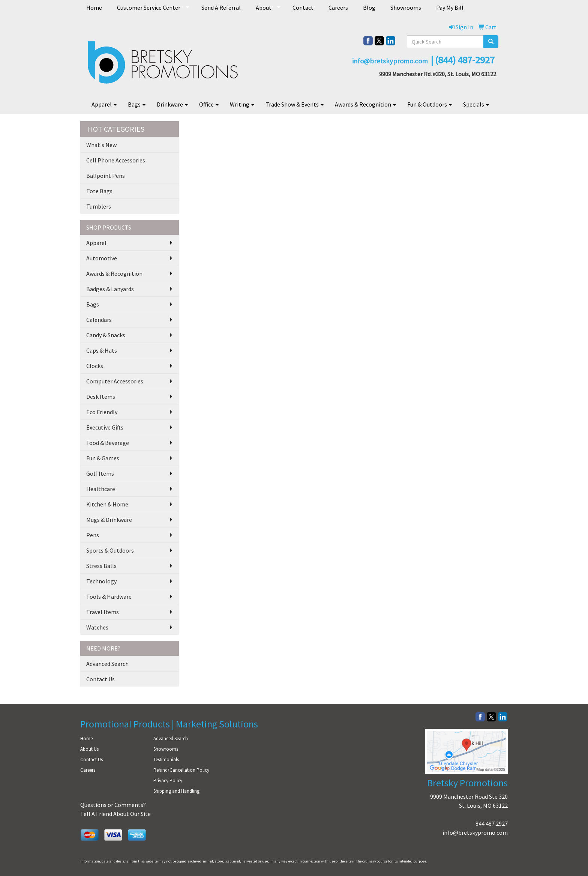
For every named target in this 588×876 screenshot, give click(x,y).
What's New (101, 145)
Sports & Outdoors (110, 550)
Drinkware (172, 104)
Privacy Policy (168, 781)
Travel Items (103, 612)
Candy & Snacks (106, 335)
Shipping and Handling (176, 791)
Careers (338, 8)
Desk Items (101, 397)
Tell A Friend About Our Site (115, 814)
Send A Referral (221, 8)
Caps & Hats (102, 350)
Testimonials (166, 760)
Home (94, 8)
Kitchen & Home (107, 504)
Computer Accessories (115, 381)
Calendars (99, 320)
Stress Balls (101, 566)
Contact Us (100, 679)
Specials (476, 104)
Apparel (104, 104)
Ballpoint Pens (106, 176)
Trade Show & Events (295, 104)
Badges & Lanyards (110, 289)
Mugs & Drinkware (109, 520)
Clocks (95, 366)
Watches (97, 627)
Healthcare (101, 489)
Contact (303, 8)
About (264, 8)
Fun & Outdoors (430, 104)
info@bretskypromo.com (475, 832)
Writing (242, 104)
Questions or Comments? (113, 805)
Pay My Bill (450, 8)
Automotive (102, 258)
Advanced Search (107, 664)
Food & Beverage (108, 443)
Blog (369, 8)
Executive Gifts (105, 427)
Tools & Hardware (109, 597)
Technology (101, 581)
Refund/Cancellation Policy (181, 770)
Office (209, 104)
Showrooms (406, 8)
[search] (491, 42)
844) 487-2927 (466, 60)
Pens (93, 535)
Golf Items (100, 473)
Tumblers (99, 206)
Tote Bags (99, 191)
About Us (89, 749)
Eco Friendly (102, 412)
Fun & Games (103, 458)
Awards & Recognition (365, 104)
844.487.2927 (492, 823)
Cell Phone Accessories (116, 160)
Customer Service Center (149, 8)
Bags (137, 104)
